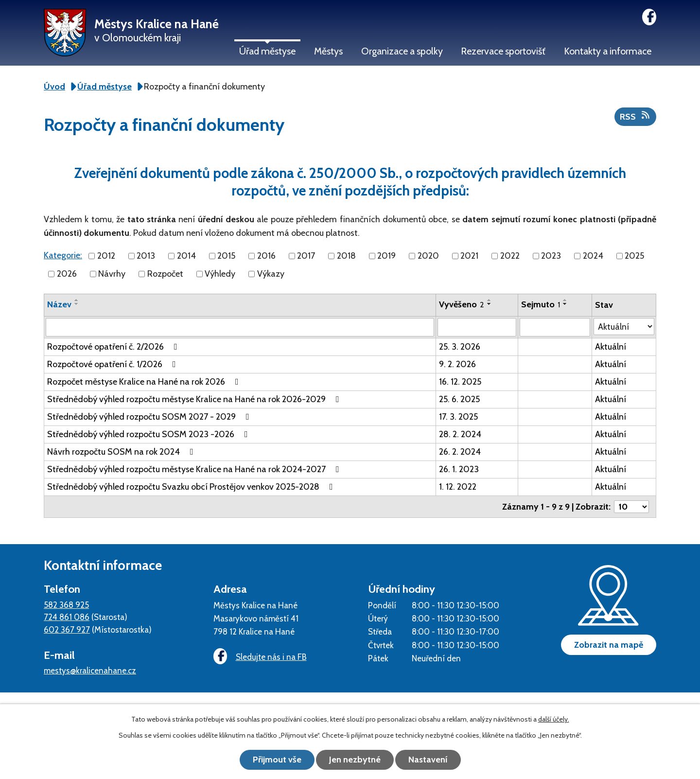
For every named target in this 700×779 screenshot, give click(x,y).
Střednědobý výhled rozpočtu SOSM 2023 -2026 (149, 434)
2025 (634, 256)
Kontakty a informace (608, 51)
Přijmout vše (277, 760)
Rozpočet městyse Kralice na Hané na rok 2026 (145, 382)
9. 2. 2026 (457, 364)
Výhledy (220, 274)
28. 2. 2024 (460, 434)
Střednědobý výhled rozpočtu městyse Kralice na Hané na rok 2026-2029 (195, 399)
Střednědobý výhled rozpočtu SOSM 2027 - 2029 (150, 417)
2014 (186, 256)
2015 (226, 256)
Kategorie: (63, 255)
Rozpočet (165, 274)
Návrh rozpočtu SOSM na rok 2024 (122, 452)
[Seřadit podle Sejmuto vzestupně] (565, 300)
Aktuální (611, 347)
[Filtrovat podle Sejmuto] (555, 327)
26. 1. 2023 (459, 469)
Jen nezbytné (355, 760)
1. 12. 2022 (458, 487)
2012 (106, 256)
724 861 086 (67, 617)
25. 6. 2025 (459, 399)
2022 (510, 256)
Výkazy (271, 274)
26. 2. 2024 (460, 452)
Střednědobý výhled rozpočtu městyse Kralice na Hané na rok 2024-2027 (195, 469)
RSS (636, 116)
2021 (469, 256)
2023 (551, 256)
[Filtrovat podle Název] (240, 327)
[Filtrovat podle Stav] (624, 327)
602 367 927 (67, 629)
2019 (386, 256)
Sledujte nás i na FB (260, 657)
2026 (67, 274)
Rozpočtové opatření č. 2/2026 (114, 347)
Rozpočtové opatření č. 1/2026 (114, 364)
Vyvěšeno (462, 304)
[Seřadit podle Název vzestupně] (77, 300)
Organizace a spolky (402, 51)
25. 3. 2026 (460, 347)
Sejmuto (541, 304)
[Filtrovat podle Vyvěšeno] (477, 327)
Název (59, 304)
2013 (146, 256)
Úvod (54, 87)
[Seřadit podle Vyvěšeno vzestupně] (490, 300)
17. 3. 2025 (458, 417)
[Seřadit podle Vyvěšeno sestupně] (490, 304)
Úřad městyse (267, 51)
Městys (328, 51)
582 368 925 (66, 605)
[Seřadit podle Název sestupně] (77, 304)
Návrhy (112, 274)
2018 (346, 256)
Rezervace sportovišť (503, 51)
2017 (306, 256)
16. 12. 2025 (460, 382)
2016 (266, 256)
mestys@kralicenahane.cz (90, 670)
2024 (593, 256)
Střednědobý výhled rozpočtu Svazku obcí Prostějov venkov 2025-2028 (192, 487)
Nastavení (428, 760)
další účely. (554, 719)
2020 (428, 256)
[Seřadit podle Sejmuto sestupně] (565, 304)
